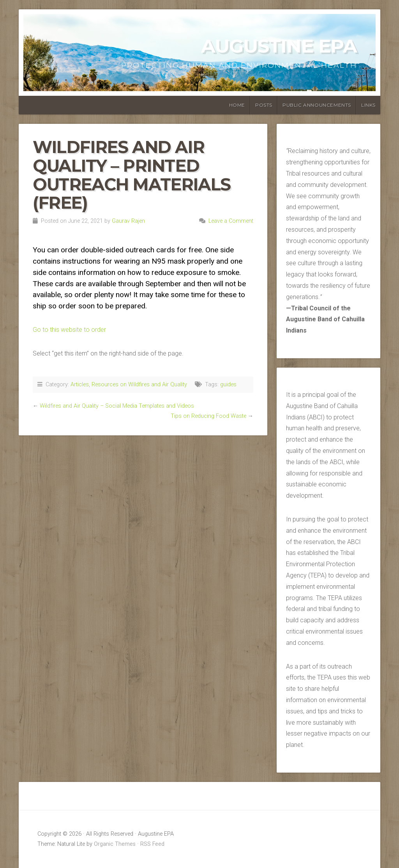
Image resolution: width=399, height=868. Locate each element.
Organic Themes (115, 844)
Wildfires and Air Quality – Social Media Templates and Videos (117, 406)
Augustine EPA (279, 46)
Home (237, 105)
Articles (80, 385)
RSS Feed (152, 844)
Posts (264, 105)
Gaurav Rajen (128, 221)
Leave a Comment (231, 221)
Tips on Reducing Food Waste (208, 416)
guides (228, 385)
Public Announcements (317, 105)
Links (368, 105)
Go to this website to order (69, 330)
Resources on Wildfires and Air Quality (139, 385)
